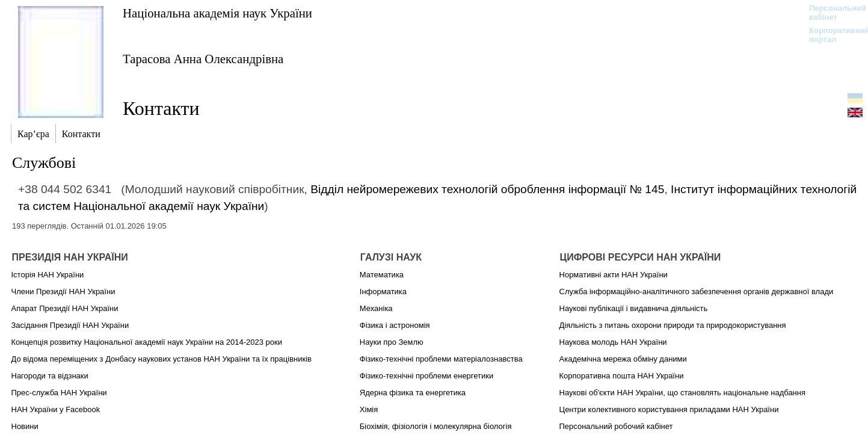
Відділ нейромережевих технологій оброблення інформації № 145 (487, 189)
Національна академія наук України (217, 13)
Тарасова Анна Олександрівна (203, 59)
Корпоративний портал (832, 35)
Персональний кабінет (832, 13)
